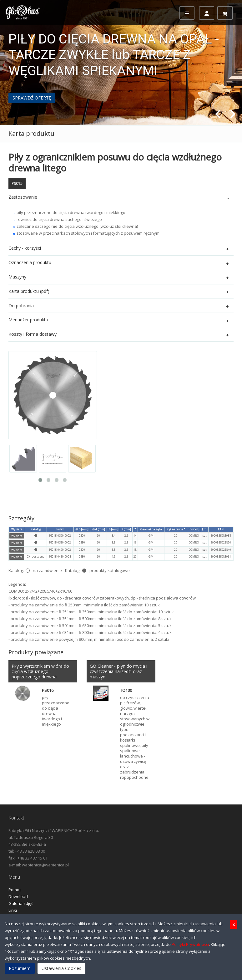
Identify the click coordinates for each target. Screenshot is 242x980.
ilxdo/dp (194, 529)
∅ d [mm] (99, 529)
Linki (13, 910)
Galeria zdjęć (21, 903)
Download (18, 896)
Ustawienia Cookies (61, 968)
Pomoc (15, 890)
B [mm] (113, 529)
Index (60, 529)
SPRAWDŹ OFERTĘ (32, 98)
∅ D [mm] (82, 529)
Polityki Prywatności (190, 944)
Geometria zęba (151, 529)
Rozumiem (20, 968)
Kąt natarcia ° (176, 529)
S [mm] (126, 529)
